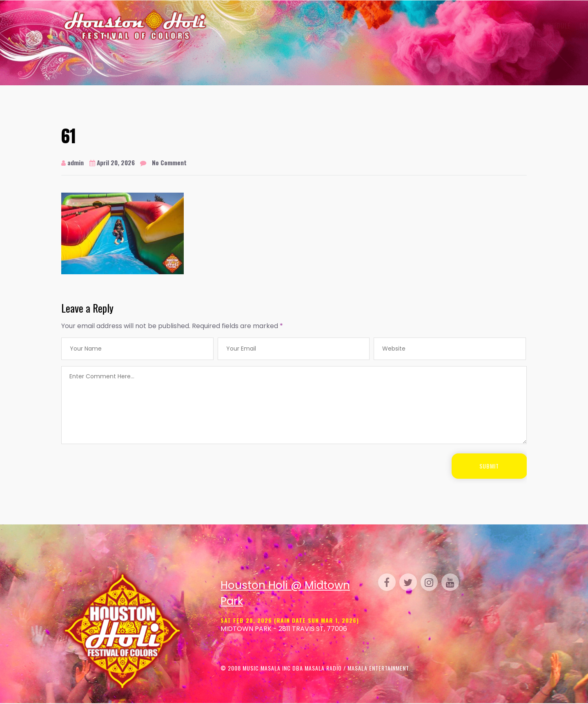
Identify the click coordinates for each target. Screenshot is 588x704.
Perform (356, 26)
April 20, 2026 (113, 162)
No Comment (173, 162)
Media (462, 26)
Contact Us (235, 44)
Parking (390, 26)
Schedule (255, 26)
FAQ (484, 26)
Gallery (293, 26)
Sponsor (428, 26)
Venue (325, 26)
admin (72, 162)
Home (225, 26)
